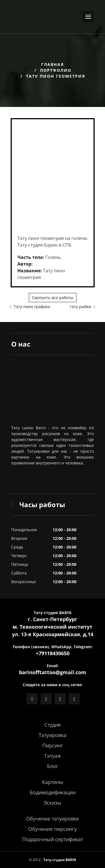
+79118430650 (53, 653)
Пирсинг (53, 745)
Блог (53, 766)
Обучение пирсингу (53, 829)
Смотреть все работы (53, 298)
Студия (53, 725)
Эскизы (53, 803)
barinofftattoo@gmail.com (53, 672)
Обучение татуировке (53, 819)
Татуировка (53, 735)
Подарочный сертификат (53, 839)
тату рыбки (82, 307)
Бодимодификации (53, 792)
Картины (53, 782)
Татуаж (53, 756)
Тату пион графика (30, 307)
